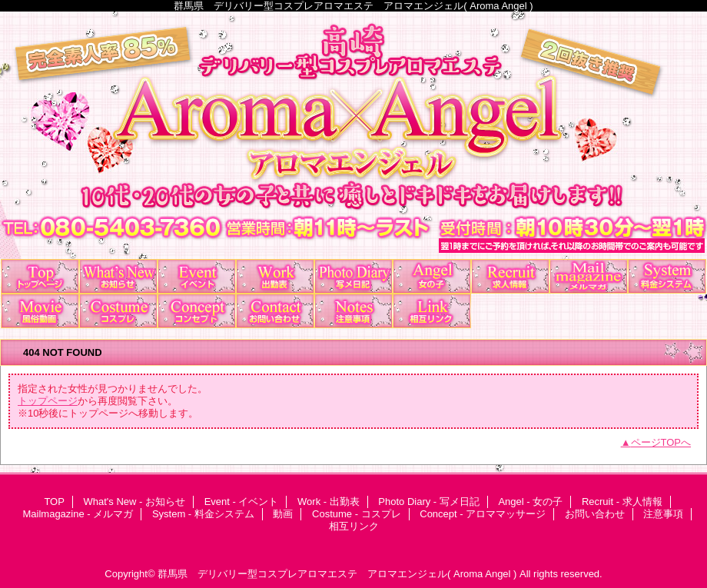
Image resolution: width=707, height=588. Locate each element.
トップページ (48, 401)
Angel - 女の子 (432, 276)
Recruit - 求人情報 (510, 276)
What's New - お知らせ (118, 276)
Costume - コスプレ (118, 311)
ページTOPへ (661, 442)
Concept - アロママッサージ (197, 311)
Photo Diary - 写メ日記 (353, 276)
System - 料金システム (667, 276)
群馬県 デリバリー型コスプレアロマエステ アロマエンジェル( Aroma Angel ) (337, 574)
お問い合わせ (275, 311)
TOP (40, 276)
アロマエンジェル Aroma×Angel (353, 135)
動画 (40, 311)
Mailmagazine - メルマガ (589, 276)
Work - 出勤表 (275, 276)
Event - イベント (197, 276)
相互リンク (432, 311)
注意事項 (353, 311)
